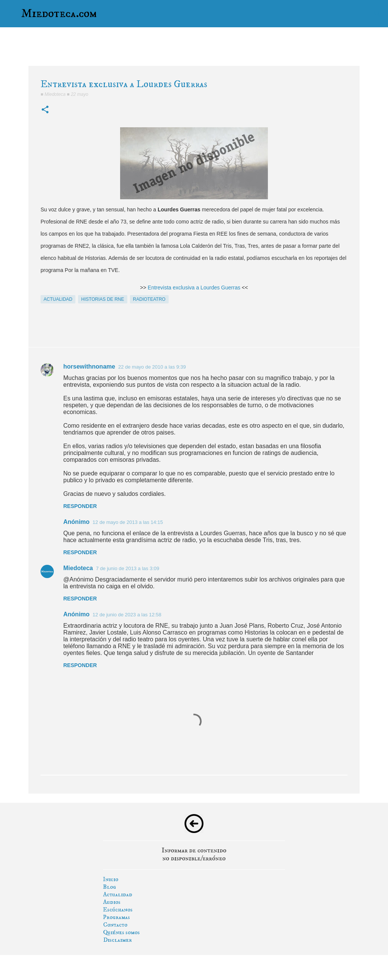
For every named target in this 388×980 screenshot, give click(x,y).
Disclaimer (117, 940)
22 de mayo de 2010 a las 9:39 (152, 367)
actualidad (58, 299)
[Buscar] (377, 14)
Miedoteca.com (59, 14)
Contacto (115, 925)
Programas (117, 917)
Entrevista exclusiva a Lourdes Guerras (194, 288)
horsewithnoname (89, 367)
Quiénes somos (121, 932)
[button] (45, 110)
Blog (110, 887)
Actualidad (118, 894)
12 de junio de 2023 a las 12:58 (127, 615)
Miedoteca (78, 568)
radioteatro (149, 299)
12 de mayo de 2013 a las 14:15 (128, 522)
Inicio (111, 879)
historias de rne (102, 299)
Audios (112, 902)
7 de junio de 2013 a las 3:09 (128, 568)
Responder (80, 506)
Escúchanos (118, 910)
